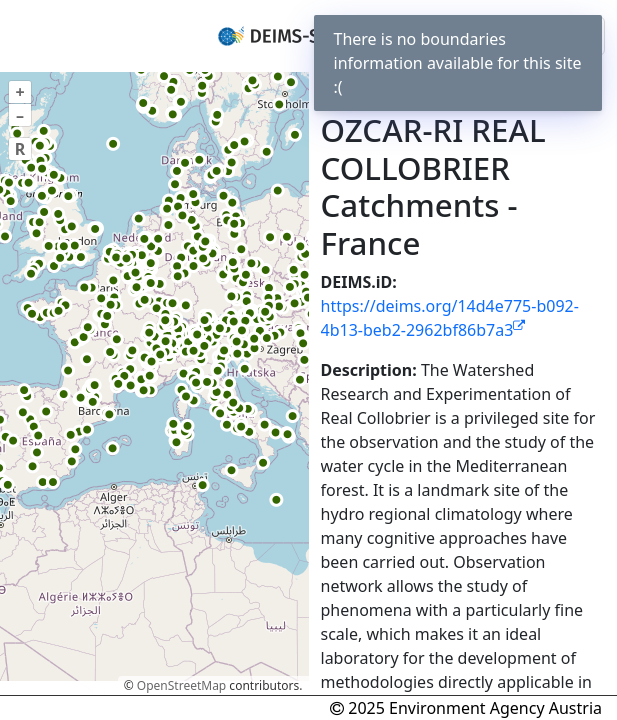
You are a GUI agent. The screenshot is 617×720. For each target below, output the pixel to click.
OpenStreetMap (181, 685)
